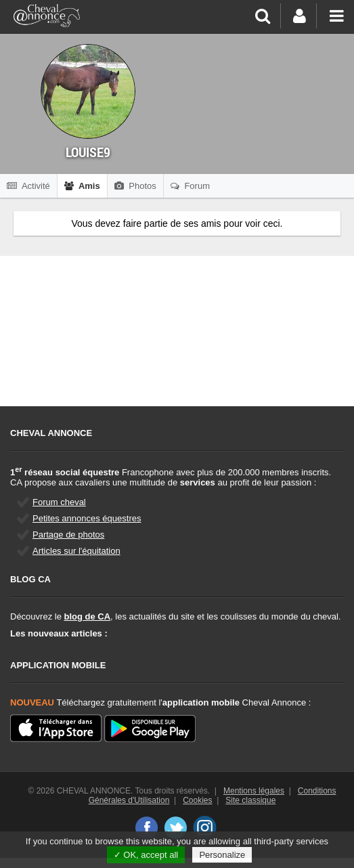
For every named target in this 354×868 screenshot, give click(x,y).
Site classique (250, 800)
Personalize (222, 855)
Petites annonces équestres (87, 518)
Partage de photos (68, 535)
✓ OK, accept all (146, 855)
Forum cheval (59, 502)
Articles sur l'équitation (76, 551)
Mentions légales (254, 791)
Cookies (197, 800)
